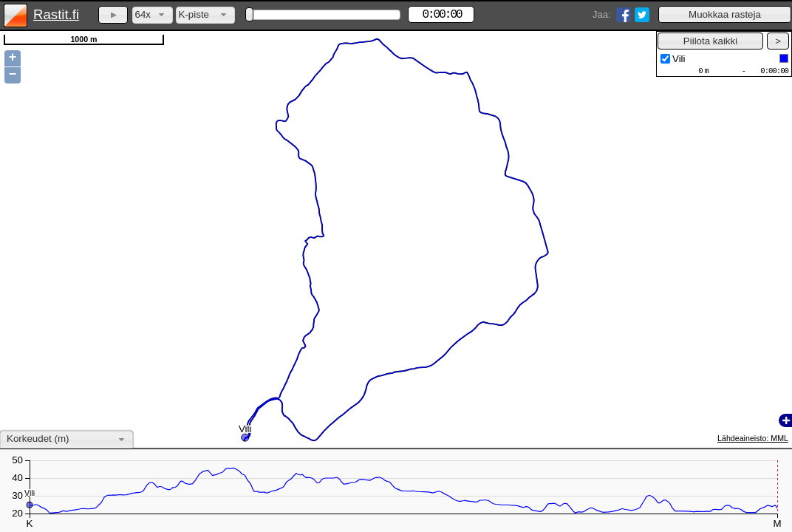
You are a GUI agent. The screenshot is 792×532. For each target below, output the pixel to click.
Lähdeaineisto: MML (753, 438)
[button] (725, 14)
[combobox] (153, 15)
